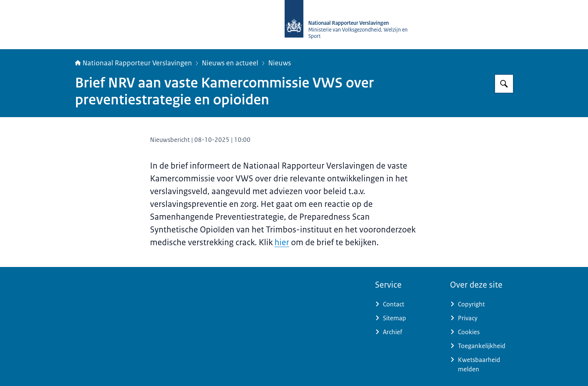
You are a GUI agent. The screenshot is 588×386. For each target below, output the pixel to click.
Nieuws (280, 63)
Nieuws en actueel (230, 63)
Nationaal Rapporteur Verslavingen (133, 63)
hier (282, 242)
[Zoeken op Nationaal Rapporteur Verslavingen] (504, 84)
